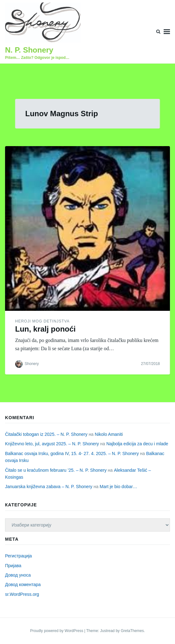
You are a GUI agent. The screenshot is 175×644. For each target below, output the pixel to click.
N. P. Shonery (29, 50)
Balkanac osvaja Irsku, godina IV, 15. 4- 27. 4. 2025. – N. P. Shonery (72, 453)
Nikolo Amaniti (109, 434)
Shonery (32, 364)
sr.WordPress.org (22, 594)
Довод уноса (18, 575)
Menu (167, 32)
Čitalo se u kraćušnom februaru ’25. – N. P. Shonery (56, 470)
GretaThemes (132, 631)
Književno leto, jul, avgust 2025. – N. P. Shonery (52, 444)
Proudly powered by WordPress (57, 631)
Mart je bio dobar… (118, 487)
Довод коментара (23, 584)
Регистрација (18, 556)
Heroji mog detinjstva (42, 321)
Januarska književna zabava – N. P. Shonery (49, 487)
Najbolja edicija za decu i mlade (137, 444)
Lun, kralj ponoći (45, 329)
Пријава (13, 566)
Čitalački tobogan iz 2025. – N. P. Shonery (46, 434)
